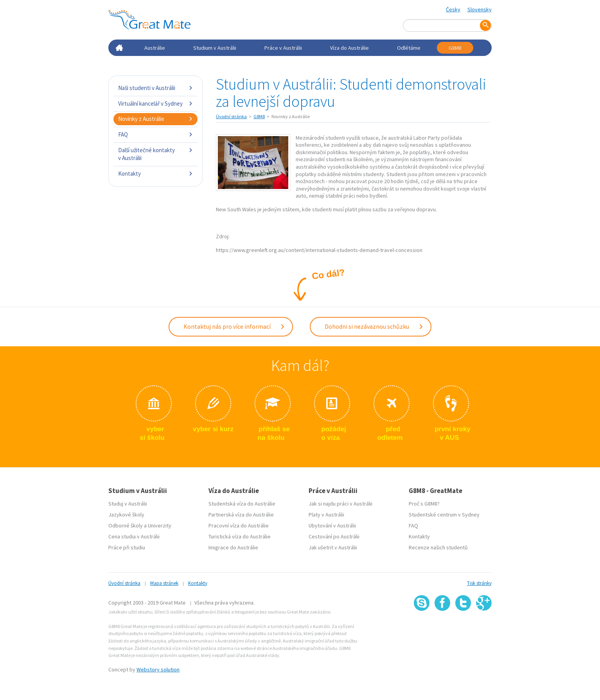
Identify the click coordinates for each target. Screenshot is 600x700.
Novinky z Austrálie (155, 119)
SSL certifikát (463, 628)
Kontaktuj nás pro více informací (234, 326)
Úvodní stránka (231, 116)
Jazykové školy (126, 515)
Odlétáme (409, 48)
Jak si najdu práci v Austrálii (340, 504)
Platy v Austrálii (326, 515)
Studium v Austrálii (215, 48)
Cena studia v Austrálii (134, 536)
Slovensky (480, 9)
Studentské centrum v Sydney (444, 515)
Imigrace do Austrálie (233, 547)
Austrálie (155, 48)
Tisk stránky (479, 583)
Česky (453, 9)
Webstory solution (158, 669)
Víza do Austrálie (349, 48)
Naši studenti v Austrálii (155, 88)
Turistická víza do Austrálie (240, 536)
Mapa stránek (164, 583)
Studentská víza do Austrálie (242, 504)
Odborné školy (126, 525)
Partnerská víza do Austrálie (241, 515)
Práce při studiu (127, 547)
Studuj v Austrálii (128, 504)
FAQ (155, 134)
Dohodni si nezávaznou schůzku (374, 326)
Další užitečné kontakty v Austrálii (155, 154)
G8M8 (455, 48)
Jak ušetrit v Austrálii (333, 547)
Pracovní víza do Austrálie (239, 525)
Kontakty (155, 174)
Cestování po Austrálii (334, 536)
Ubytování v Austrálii (332, 525)
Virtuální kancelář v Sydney (155, 103)
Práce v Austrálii (283, 48)
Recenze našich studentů (438, 547)
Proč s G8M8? (424, 504)
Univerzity (160, 525)
